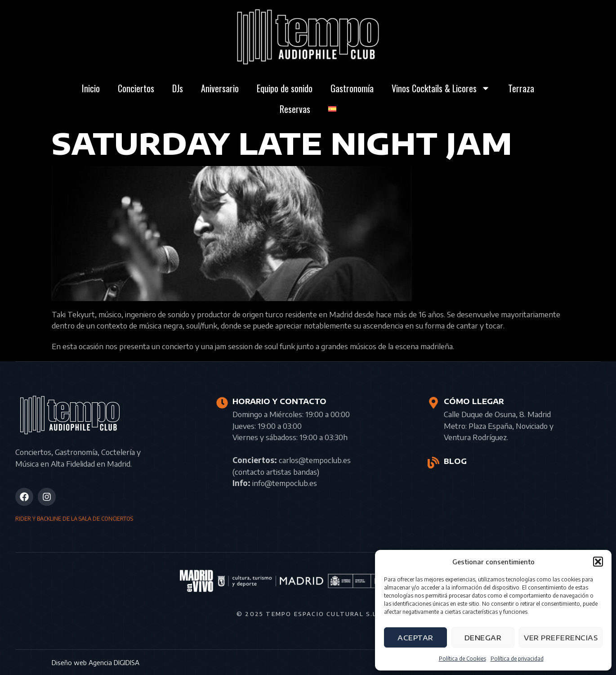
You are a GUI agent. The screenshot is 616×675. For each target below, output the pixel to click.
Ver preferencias (561, 638)
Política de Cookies (462, 659)
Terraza (521, 88)
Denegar (483, 638)
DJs (178, 88)
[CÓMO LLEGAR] (433, 403)
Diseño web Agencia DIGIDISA (96, 662)
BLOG (455, 461)
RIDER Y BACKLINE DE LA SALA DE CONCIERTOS (74, 519)
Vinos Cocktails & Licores (441, 88)
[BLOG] (433, 463)
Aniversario (220, 88)
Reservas (295, 109)
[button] (598, 562)
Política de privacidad (517, 659)
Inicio (91, 88)
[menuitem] (332, 109)
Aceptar (415, 638)
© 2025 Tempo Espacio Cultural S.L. (308, 614)
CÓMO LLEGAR (474, 401)
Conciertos (136, 88)
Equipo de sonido (285, 88)
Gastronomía (352, 88)
